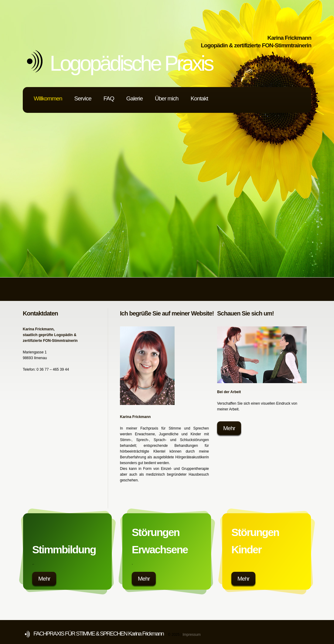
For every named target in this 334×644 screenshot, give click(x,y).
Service (83, 98)
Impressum (191, 635)
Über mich (167, 98)
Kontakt (199, 98)
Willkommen (48, 98)
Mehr (229, 428)
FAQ (109, 98)
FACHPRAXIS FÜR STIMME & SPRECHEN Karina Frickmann (99, 634)
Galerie (135, 98)
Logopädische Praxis (131, 63)
